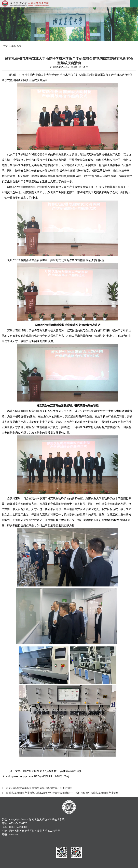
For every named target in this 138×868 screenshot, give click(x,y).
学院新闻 (16, 46)
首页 (6, 46)
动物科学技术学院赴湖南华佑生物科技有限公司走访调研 (40, 788)
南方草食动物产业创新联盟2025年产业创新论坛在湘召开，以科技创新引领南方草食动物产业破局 (63, 793)
